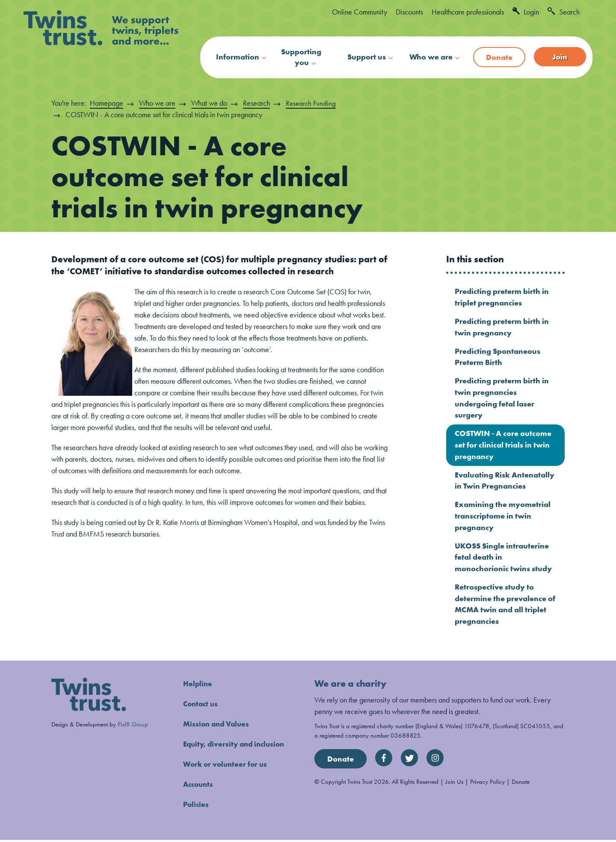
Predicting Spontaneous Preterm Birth (498, 357)
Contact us (202, 706)
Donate (499, 57)
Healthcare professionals (468, 12)
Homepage (107, 103)
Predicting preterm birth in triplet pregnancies (502, 297)
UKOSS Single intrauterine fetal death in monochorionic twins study (503, 559)
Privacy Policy (487, 784)
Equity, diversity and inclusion (237, 746)
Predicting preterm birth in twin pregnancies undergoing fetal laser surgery (502, 399)
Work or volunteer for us (227, 766)
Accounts (199, 786)
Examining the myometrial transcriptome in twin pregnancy (503, 517)
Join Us (454, 784)
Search (564, 12)
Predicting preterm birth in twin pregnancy (502, 327)
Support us (367, 57)
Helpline (198, 686)
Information (238, 57)
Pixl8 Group (133, 726)
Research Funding (312, 103)
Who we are (431, 57)
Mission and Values (218, 726)
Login (526, 12)
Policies (197, 806)
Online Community (360, 12)
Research (256, 103)
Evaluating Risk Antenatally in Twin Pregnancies (505, 482)
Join (560, 57)
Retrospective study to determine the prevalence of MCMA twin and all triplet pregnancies (505, 606)
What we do (209, 103)
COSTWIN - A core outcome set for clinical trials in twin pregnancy (503, 446)
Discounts (409, 12)
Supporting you (301, 57)
